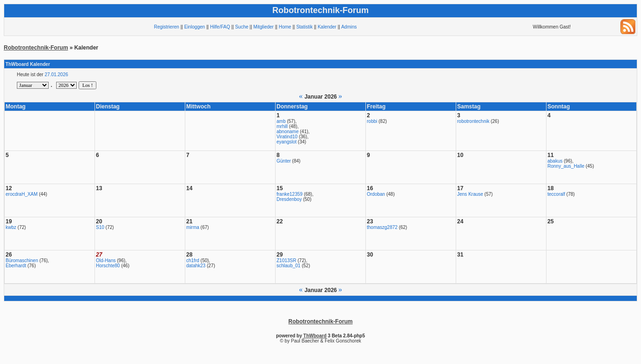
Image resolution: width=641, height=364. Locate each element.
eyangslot (287, 142)
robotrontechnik (473, 121)
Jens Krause (470, 194)
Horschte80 (108, 266)
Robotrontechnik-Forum (36, 48)
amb (281, 121)
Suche (241, 27)
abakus (555, 161)
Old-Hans (106, 261)
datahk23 (196, 266)
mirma (193, 227)
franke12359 (290, 194)
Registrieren (167, 27)
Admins (349, 27)
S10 (100, 227)
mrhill (282, 126)
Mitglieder (264, 27)
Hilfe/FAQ (220, 27)
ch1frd (193, 261)
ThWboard (315, 336)
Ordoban (376, 194)
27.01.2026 (56, 75)
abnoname (288, 132)
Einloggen (195, 27)
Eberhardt (16, 266)
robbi (372, 121)
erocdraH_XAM (22, 194)
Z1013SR (286, 261)
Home (285, 27)
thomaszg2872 (382, 227)
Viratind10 (287, 137)
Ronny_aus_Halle (566, 166)
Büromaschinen (22, 261)
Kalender (327, 27)
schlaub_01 (288, 266)
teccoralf (556, 194)
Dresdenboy (289, 199)
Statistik (304, 27)
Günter (284, 161)
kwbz (11, 227)
